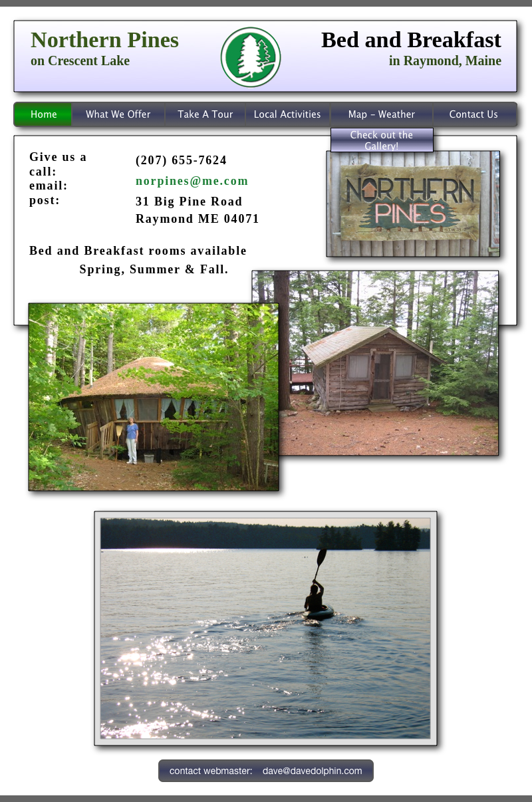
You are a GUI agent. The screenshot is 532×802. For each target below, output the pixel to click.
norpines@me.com (192, 181)
